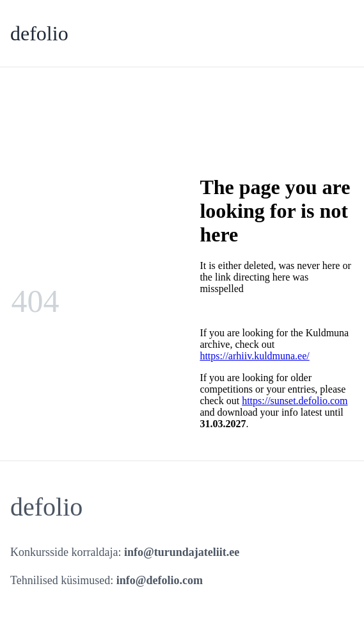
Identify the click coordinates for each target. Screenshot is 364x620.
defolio (39, 33)
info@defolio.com (160, 580)
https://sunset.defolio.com (295, 401)
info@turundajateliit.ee (182, 552)
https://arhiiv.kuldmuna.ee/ (254, 356)
